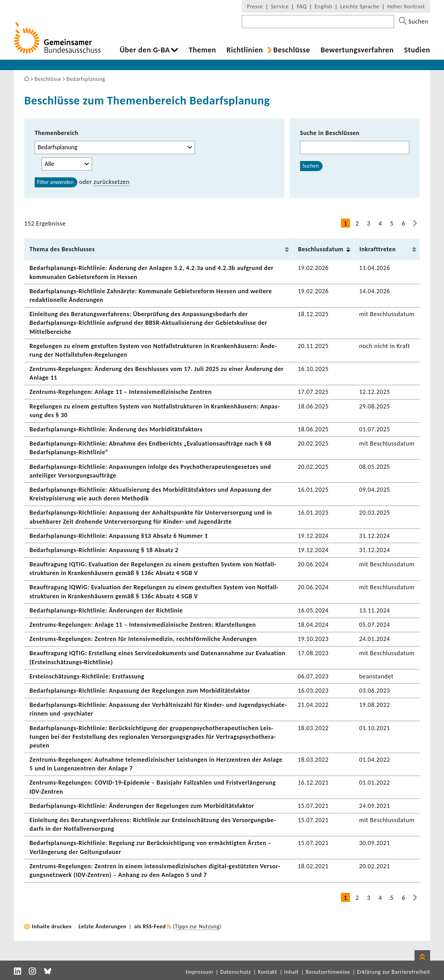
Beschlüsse (292, 50)
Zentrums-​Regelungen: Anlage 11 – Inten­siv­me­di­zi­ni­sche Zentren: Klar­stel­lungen (143, 625)
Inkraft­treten (378, 249)
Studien (417, 50)
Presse (255, 6)
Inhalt (291, 972)
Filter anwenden (55, 182)
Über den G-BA (145, 50)
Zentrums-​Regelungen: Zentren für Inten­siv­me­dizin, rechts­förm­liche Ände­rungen (143, 639)
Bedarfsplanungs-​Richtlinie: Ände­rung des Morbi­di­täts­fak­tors (116, 429)
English (323, 6)
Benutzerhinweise (328, 972)
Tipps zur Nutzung (197, 926)
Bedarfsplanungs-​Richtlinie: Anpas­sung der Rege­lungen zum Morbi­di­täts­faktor (140, 691)
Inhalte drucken (52, 926)
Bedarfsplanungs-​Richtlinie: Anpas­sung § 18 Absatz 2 (104, 550)
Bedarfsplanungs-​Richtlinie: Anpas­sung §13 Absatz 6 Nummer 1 (119, 536)
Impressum (200, 972)
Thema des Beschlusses (62, 249)
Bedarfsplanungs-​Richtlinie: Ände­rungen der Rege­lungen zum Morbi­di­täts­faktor (142, 806)
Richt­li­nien (245, 50)
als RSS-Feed (150, 926)
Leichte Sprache (360, 6)
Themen (202, 50)
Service (280, 6)
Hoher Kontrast (406, 6)
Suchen (311, 166)
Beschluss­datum (321, 249)
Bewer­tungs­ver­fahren (357, 50)
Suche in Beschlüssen (330, 133)
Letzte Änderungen (103, 926)
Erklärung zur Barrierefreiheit (394, 972)
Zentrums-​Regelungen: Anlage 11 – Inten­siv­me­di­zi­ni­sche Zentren (121, 392)
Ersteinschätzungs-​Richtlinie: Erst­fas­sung (87, 676)
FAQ (302, 6)
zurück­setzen (112, 182)
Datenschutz (236, 972)
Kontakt (268, 972)
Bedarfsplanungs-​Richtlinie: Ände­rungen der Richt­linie (106, 610)
